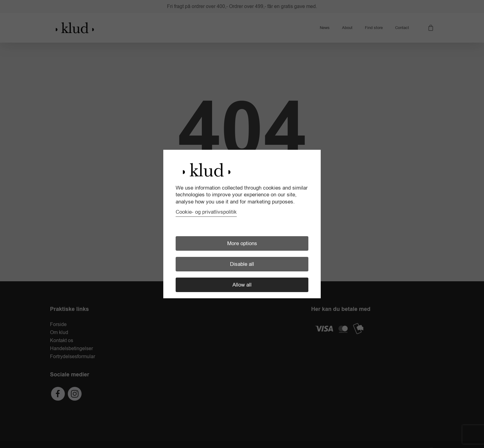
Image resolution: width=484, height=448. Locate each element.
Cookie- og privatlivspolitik (206, 212)
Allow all (242, 285)
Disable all (242, 264)
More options (242, 243)
